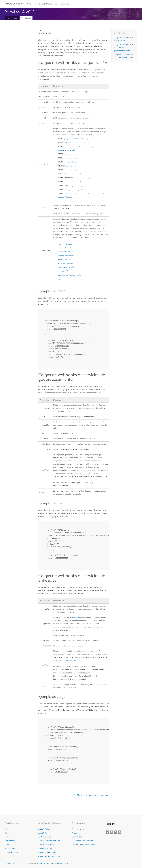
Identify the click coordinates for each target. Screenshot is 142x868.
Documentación (11, 852)
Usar (16, 18)
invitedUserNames (66, 262)
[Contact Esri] (120, 832)
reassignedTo (63, 273)
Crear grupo (84, 141)
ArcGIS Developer (46, 845)
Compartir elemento (73, 184)
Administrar (26, 18)
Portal (29, 4)
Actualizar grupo (90, 196)
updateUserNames (66, 258)
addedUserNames (65, 266)
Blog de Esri (77, 837)
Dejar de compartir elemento (79, 192)
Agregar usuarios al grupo (79, 145)
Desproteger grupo (77, 188)
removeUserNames (66, 254)
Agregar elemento (70, 141)
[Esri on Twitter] (108, 832)
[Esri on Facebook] (112, 832)
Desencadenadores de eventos (95, 234)
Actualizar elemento (74, 196)
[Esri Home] (111, 824)
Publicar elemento (74, 176)
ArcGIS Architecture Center (50, 856)
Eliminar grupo (88, 149)
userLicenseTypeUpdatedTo (70, 277)
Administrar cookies (55, 863)
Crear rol (94, 141)
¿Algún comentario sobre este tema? (93, 801)
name (60, 281)
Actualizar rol (71, 199)
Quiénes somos (79, 829)
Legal (66, 863)
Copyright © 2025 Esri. (13, 863)
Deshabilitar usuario (75, 156)
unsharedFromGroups (67, 250)
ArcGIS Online (44, 829)
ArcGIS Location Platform (49, 841)
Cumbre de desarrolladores (84, 845)
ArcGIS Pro (43, 833)
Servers (37, 4)
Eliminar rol (70, 152)
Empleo (75, 833)
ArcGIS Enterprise (14, 4)
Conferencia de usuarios (82, 841)
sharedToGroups (65, 246)
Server (7, 837)
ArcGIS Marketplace (47, 852)
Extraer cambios (76, 622)
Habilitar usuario (73, 160)
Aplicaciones (66, 4)
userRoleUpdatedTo (66, 269)
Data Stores (47, 4)
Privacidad (42, 863)
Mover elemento (70, 168)
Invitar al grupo (72, 164)
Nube (56, 4)
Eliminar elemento (73, 149)
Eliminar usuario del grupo (83, 180)
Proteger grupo (73, 172)
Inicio (8, 18)
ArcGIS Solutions (45, 848)
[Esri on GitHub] (116, 832)
